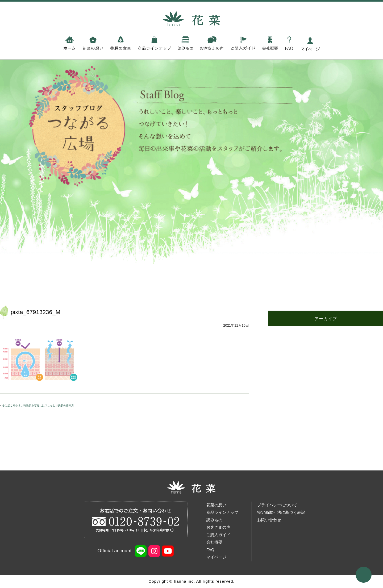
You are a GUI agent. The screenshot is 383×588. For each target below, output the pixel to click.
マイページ (216, 557)
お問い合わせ (269, 520)
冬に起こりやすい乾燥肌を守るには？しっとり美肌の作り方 (38, 405)
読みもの (214, 520)
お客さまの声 (218, 527)
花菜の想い (216, 505)
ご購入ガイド (218, 535)
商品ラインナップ (222, 512)
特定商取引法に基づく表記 (281, 512)
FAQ (210, 550)
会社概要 (214, 542)
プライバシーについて (277, 505)
